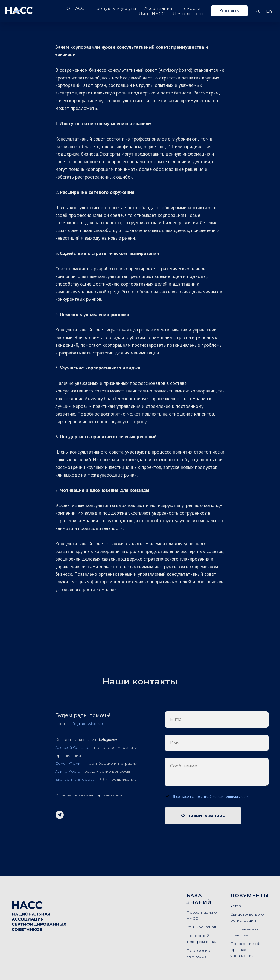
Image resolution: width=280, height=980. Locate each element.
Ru (258, 11)
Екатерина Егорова (75, 779)
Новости (190, 8)
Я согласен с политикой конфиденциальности (211, 796)
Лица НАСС (152, 14)
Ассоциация (158, 8)
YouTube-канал (201, 927)
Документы (250, 896)
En (269, 11)
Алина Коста (68, 771)
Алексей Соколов (73, 747)
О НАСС (75, 8)
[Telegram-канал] (60, 815)
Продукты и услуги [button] (114, 8)
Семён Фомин (69, 763)
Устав (236, 906)
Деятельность (189, 14)
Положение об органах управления (245, 949)
